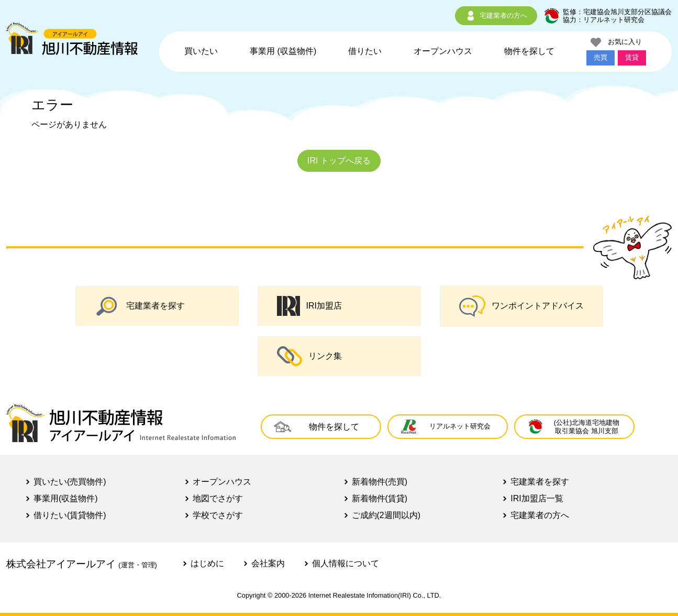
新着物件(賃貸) (380, 498)
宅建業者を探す (140, 306)
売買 (601, 57)
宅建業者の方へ (496, 16)
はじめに (207, 563)
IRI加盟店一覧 (537, 498)
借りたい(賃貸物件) (70, 515)
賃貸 (632, 57)
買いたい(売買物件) (70, 482)
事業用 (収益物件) (283, 51)
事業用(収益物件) (66, 498)
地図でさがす (218, 498)
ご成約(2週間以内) (386, 515)
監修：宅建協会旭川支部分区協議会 (617, 12)
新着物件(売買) (380, 482)
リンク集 (309, 356)
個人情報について (346, 563)
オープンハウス (443, 51)
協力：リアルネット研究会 (604, 20)
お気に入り (616, 42)
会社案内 (268, 563)
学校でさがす (218, 515)
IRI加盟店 (309, 306)
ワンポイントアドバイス (521, 306)
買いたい (201, 51)
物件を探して (529, 51)
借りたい (365, 51)
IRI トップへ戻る (339, 161)
